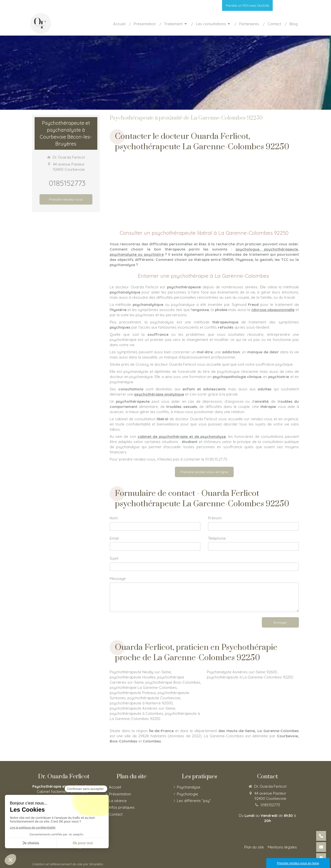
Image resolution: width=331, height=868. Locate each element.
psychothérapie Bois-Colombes (173, 682)
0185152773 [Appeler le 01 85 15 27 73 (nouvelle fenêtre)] (67, 183)
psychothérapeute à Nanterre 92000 (141, 703)
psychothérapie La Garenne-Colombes (143, 688)
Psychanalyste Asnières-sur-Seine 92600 (242, 672)
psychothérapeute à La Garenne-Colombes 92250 (250, 677)
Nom (114, 518)
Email (114, 538)
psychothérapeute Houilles (133, 677)
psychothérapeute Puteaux (133, 693)
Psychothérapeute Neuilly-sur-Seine (140, 672)
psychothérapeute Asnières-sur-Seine (142, 708)
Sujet (114, 558)
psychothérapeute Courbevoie (154, 698)
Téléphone (217, 538)
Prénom (215, 518)
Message (118, 579)
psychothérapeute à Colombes (136, 713)
